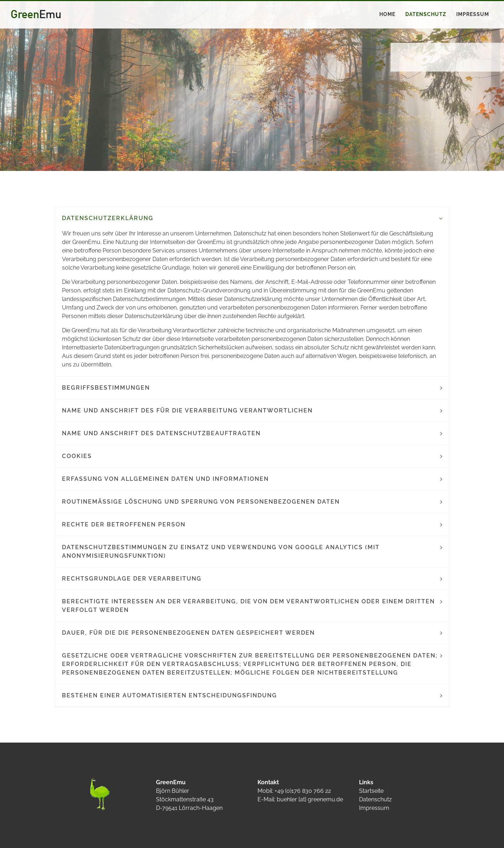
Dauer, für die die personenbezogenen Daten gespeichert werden (188, 633)
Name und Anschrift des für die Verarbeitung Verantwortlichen (187, 410)
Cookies (77, 456)
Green (36, 14)
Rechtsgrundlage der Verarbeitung (132, 579)
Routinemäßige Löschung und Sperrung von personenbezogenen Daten (201, 502)
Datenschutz (426, 14)
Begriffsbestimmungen (106, 388)
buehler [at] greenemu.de (310, 799)
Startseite (371, 791)
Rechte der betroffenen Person (124, 524)
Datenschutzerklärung (108, 218)
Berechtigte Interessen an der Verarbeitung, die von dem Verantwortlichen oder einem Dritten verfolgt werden (248, 606)
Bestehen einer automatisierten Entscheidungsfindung (170, 695)
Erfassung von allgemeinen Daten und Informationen (165, 479)
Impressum (473, 14)
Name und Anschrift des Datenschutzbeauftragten (161, 433)
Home (387, 14)
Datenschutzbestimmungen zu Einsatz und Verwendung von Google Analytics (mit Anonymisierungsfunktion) (221, 552)
